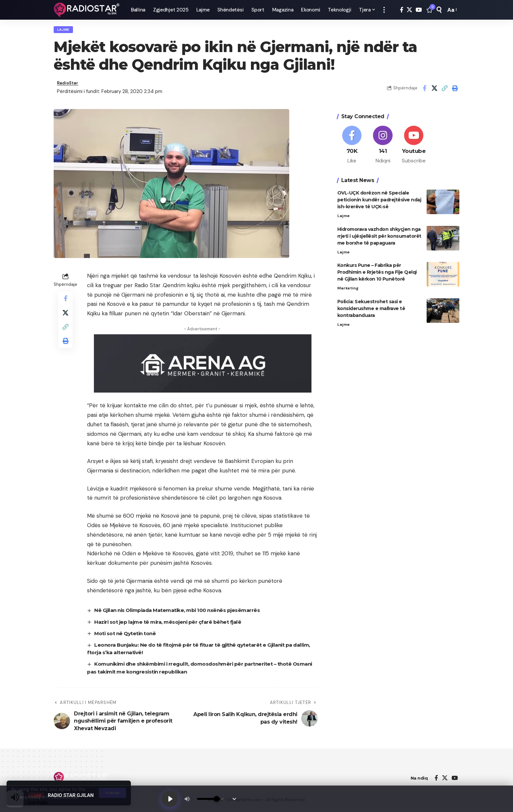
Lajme (65, 31)
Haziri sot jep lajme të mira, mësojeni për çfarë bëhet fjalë (172, 625)
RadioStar (69, 86)
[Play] (171, 798)
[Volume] (212, 798)
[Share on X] (434, 91)
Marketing (348, 290)
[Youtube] (414, 145)
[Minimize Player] (236, 798)
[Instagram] (383, 145)
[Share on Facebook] (424, 91)
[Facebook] (402, 10)
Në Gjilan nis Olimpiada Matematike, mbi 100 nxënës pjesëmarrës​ (182, 614)
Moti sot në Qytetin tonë (127, 637)
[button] (384, 10)
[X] (409, 10)
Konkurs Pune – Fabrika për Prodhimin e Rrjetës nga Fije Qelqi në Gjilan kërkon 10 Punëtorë (377, 274)
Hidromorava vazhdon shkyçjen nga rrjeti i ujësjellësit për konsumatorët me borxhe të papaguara (379, 237)
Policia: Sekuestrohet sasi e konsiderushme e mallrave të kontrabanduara (371, 310)
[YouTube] (419, 10)
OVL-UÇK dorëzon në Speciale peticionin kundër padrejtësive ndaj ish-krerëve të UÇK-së (379, 200)
